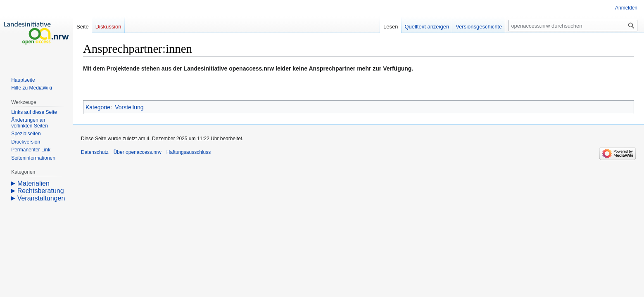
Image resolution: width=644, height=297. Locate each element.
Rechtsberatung (41, 191)
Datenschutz (95, 152)
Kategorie (98, 107)
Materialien (33, 183)
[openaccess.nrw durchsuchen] (573, 26)
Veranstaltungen (41, 198)
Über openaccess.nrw (138, 152)
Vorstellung (129, 107)
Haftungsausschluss (189, 152)
